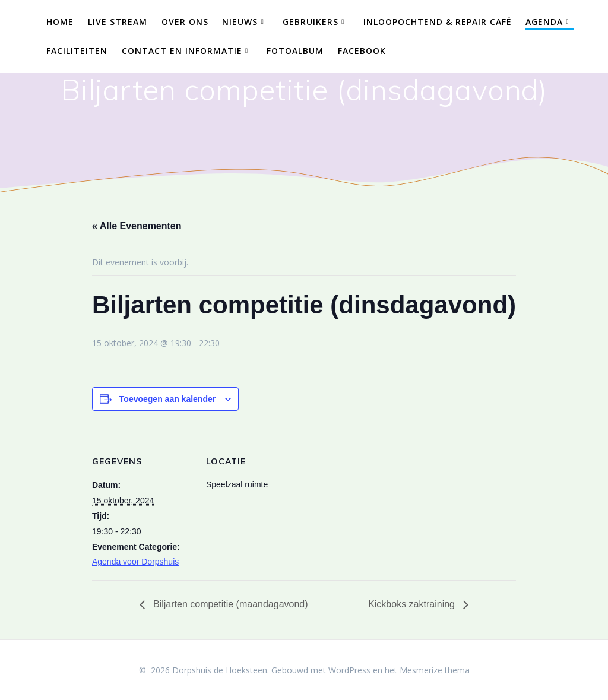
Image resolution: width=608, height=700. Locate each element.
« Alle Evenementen (137, 226)
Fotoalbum (295, 51)
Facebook (362, 51)
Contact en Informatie (182, 51)
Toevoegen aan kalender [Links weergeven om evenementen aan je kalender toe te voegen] (167, 399)
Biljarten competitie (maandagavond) (229, 604)
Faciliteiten (77, 51)
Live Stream (118, 22)
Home (60, 22)
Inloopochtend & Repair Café (438, 22)
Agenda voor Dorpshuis (135, 562)
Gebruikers (311, 22)
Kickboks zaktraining (413, 604)
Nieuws (240, 22)
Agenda (544, 22)
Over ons (185, 22)
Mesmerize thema (435, 670)
